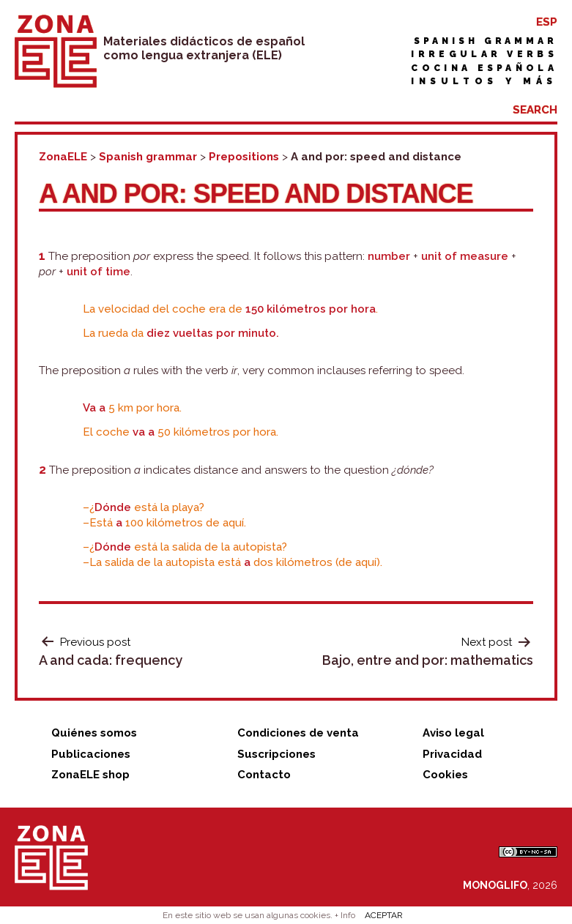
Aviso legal (453, 733)
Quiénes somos (94, 733)
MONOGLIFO (495, 885)
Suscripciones (276, 754)
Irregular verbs (484, 54)
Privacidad (452, 754)
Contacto (264, 775)
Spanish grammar (486, 41)
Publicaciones (91, 754)
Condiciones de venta (298, 733)
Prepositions (244, 157)
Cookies (445, 775)
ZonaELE (63, 157)
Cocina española (484, 68)
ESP (547, 22)
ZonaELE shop (90, 775)
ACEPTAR (384, 915)
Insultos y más (484, 81)
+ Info (345, 915)
